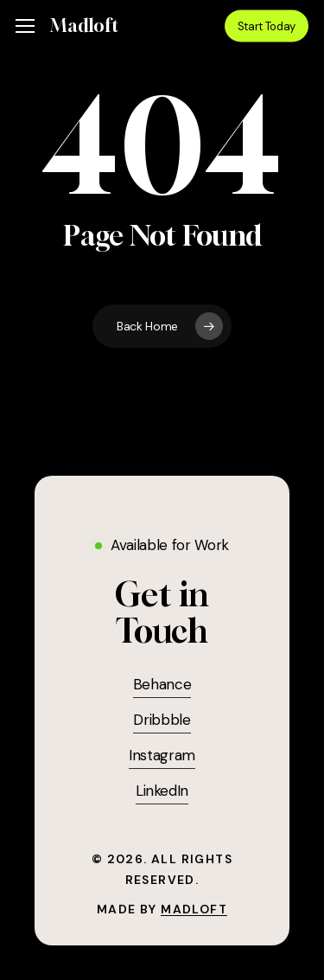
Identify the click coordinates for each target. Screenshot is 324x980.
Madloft (84, 26)
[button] (25, 26)
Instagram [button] (162, 755)
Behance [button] (162, 684)
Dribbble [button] (162, 720)
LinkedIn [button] (162, 791)
